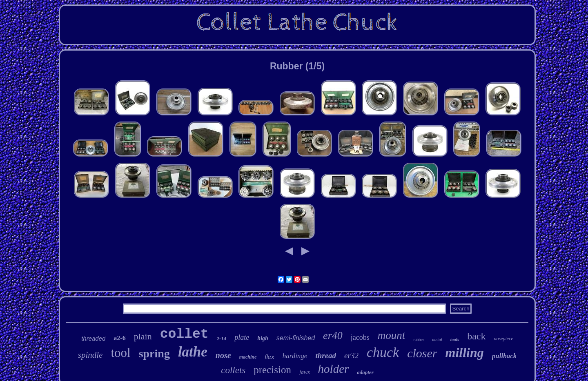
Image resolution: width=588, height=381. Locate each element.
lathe (193, 352)
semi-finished (296, 338)
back (476, 336)
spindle (90, 355)
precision (272, 370)
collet (184, 334)
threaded (93, 338)
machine (248, 357)
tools (455, 339)
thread (326, 356)
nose (223, 355)
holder (334, 369)
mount (392, 335)
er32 (351, 356)
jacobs (360, 337)
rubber (419, 340)
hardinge (295, 356)
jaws (305, 372)
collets (233, 370)
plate (242, 337)
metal (437, 339)
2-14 (222, 338)
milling (465, 352)
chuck (383, 352)
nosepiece (504, 339)
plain (143, 336)
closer (422, 353)
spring (154, 353)
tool (120, 353)
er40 (333, 336)
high (263, 338)
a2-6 (119, 338)
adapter (365, 372)
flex (269, 357)
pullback (504, 356)
